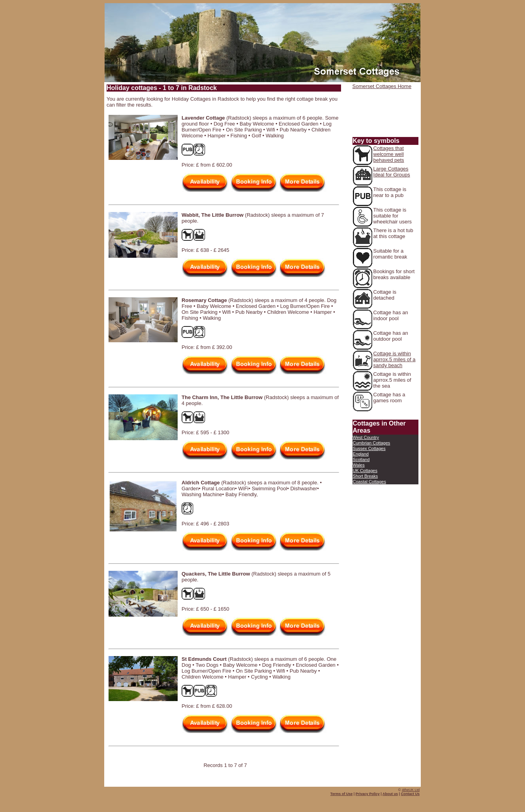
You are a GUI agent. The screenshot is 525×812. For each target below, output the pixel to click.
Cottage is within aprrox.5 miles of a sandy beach (395, 359)
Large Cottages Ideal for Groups (392, 172)
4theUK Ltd (411, 790)
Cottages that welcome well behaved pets (389, 154)
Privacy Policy (368, 794)
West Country (366, 437)
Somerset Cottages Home (382, 86)
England (361, 454)
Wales (359, 465)
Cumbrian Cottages (372, 443)
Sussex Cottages (369, 448)
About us (390, 794)
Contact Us (410, 794)
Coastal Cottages (369, 482)
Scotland (361, 459)
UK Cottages (365, 471)
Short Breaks (366, 476)
